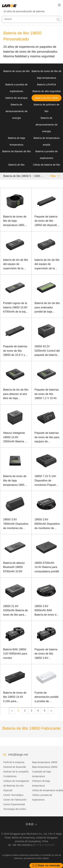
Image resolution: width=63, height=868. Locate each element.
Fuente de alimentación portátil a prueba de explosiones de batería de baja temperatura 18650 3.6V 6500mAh (47, 697)
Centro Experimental (14, 804)
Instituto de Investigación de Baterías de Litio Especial (16, 786)
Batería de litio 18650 (47, 98)
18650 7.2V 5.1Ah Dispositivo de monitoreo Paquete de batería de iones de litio (46, 481)
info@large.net (18, 755)
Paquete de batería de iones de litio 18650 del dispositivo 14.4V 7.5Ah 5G (47, 221)
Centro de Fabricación (15, 800)
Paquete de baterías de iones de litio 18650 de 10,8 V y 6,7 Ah (15, 351)
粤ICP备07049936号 (44, 845)
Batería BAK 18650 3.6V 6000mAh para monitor (15, 654)
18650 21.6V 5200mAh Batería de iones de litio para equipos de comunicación (16, 611)
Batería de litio (16, 165)
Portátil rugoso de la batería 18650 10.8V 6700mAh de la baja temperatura (15, 308)
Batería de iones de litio (17, 71)
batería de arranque (16, 98)
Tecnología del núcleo (15, 809)
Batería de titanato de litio (16, 151)
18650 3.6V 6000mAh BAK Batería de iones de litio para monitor (46, 611)
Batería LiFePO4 (47, 84)
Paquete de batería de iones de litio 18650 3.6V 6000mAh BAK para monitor (46, 654)
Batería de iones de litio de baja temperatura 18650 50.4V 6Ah (15, 221)
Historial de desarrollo (15, 767)
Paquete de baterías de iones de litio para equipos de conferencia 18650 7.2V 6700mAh (47, 438)
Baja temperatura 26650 (45, 767)
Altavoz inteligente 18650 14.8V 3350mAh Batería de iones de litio (16, 438)
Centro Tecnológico (13, 795)
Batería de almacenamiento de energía (17, 111)
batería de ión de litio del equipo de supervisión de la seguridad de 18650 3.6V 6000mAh (16, 265)
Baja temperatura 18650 (45, 762)
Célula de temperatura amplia (48, 790)
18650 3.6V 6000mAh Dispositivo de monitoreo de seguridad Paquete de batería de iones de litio (47, 524)
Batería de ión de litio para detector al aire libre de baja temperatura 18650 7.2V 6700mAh (16, 394)
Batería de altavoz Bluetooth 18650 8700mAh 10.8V (14, 567)
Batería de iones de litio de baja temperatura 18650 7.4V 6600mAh (15, 481)
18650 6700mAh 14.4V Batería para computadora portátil (47, 567)
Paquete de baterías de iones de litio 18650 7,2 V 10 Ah (47, 394)
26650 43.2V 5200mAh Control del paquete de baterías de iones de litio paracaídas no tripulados (47, 351)
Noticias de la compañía (16, 772)
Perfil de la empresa (14, 762)
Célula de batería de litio (47, 165)
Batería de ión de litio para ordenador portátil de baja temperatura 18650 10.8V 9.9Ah (47, 308)
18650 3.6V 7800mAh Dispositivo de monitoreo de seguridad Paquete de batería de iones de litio (16, 524)
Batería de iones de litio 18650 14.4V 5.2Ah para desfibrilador (15, 697)
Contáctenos (10, 776)
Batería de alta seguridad (47, 91)
